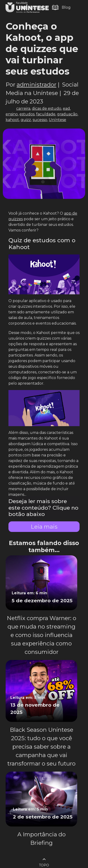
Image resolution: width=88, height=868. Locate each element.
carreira (23, 108)
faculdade (46, 114)
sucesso (40, 120)
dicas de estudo (47, 108)
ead (66, 108)
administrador (36, 85)
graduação (67, 114)
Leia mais (44, 527)
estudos (27, 114)
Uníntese (57, 120)
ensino (12, 114)
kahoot (12, 120)
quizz (26, 120)
